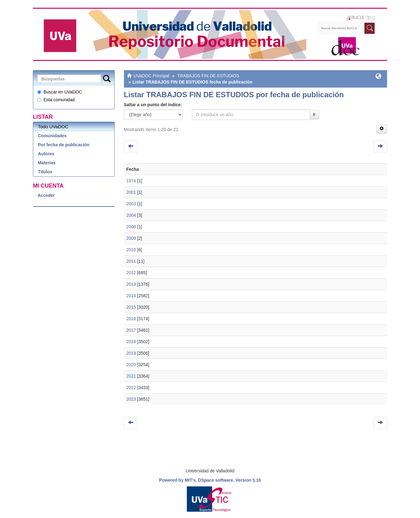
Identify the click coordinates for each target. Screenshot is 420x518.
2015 (131, 307)
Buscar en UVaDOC (60, 92)
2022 (131, 388)
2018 (131, 342)
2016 (131, 319)
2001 (131, 192)
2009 (131, 238)
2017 (131, 330)
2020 (131, 365)
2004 (131, 215)
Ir (314, 114)
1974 (131, 181)
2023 (131, 399)
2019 (131, 353)
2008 (131, 227)
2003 (131, 204)
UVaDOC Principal (151, 76)
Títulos (45, 172)
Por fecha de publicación (64, 145)
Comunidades (52, 136)
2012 (131, 273)
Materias (47, 163)
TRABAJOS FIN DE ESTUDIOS (208, 76)
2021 (131, 376)
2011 (131, 261)
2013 (131, 284)
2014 (131, 296)
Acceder (46, 195)
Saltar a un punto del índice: (153, 105)
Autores (46, 154)
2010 (131, 250)
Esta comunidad (56, 100)
